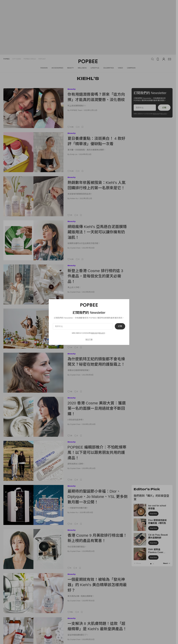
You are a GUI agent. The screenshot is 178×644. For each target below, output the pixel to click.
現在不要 (89, 339)
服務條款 (94, 333)
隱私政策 (102, 333)
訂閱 (120, 326)
